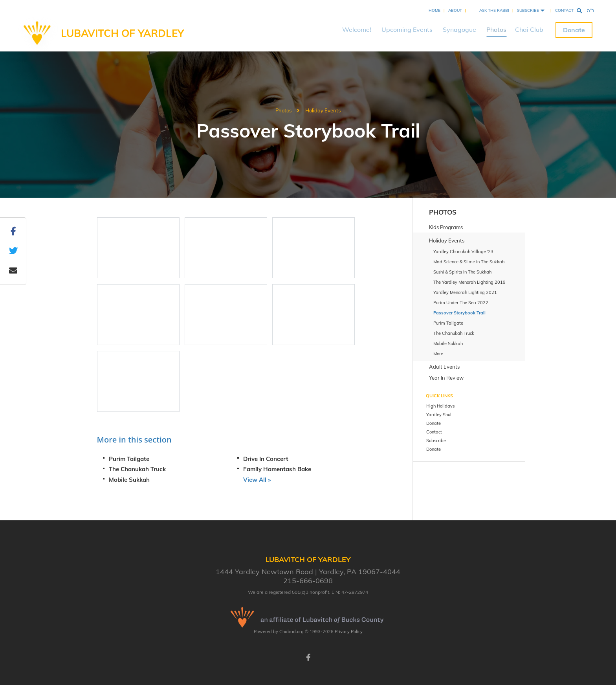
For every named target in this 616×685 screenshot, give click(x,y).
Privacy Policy (349, 632)
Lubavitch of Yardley (122, 33)
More (438, 354)
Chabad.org (291, 632)
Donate (574, 30)
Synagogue (459, 29)
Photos (496, 29)
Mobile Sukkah (129, 480)
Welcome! (357, 29)
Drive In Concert (266, 459)
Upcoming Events (407, 29)
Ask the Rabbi (494, 10)
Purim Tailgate (129, 459)
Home (434, 10)
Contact (564, 10)
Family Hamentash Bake (277, 469)
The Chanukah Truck (137, 469)
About (455, 10)
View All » (257, 480)
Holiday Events (323, 110)
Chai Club (529, 29)
